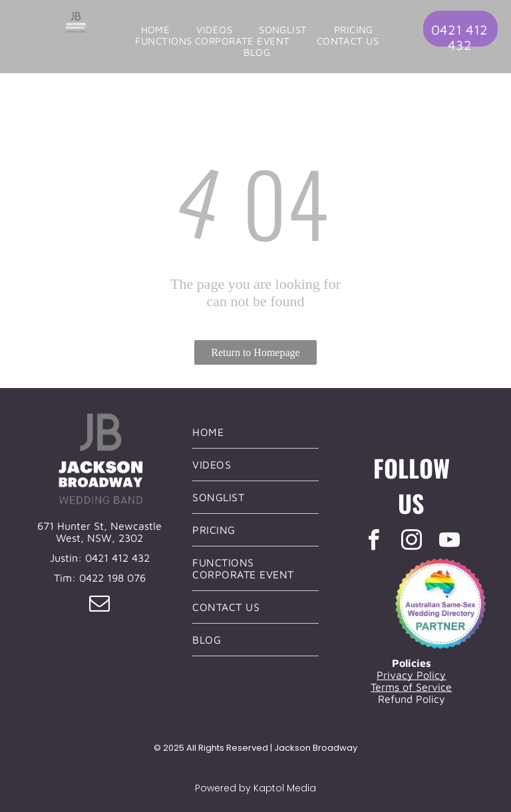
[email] (100, 605)
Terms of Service (411, 687)
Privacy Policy (411, 675)
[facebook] (373, 542)
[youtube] (449, 542)
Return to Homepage (255, 352)
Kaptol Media (285, 788)
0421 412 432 (117, 558)
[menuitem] (156, 30)
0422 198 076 (112, 578)
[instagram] (411, 542)
